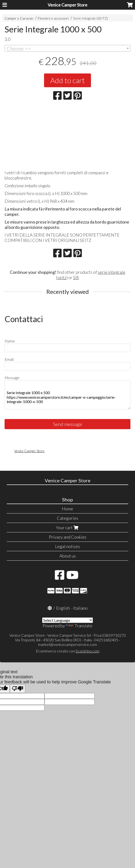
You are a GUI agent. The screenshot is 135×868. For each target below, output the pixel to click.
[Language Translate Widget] (67, 620)
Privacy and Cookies (68, 537)
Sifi (76, 277)
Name (10, 341)
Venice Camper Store (67, 5)
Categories (67, 518)
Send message (68, 424)
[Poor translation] (18, 689)
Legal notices (67, 546)
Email (9, 359)
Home (67, 509)
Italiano (80, 608)
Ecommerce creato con (68, 651)
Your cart (68, 528)
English (63, 608)
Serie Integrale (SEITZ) (90, 18)
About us (68, 556)
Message (12, 378)
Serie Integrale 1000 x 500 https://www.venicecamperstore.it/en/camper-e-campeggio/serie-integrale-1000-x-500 (67, 395)
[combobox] (67, 48)
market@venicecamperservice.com (67, 644)
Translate (79, 626)
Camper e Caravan (19, 18)
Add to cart (67, 80)
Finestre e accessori (53, 18)
